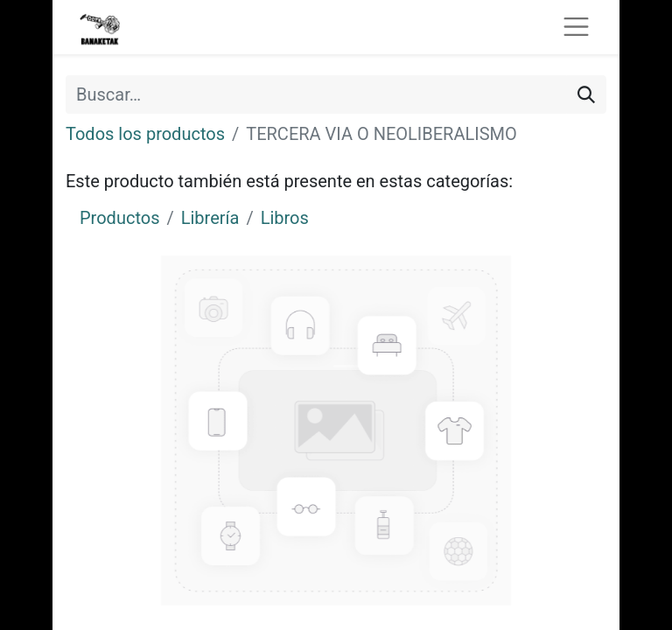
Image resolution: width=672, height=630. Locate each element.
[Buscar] (586, 94)
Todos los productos (145, 134)
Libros (285, 218)
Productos (119, 218)
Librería (210, 218)
